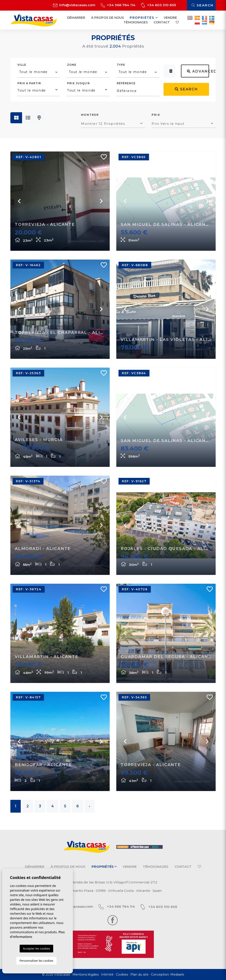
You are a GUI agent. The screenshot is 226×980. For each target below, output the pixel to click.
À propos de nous (107, 18)
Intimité (107, 974)
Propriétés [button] (144, 18)
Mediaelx (177, 974)
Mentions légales (86, 974)
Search (202, 5)
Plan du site (139, 974)
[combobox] (39, 73)
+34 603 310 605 (158, 5)
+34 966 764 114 (118, 5)
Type (121, 65)
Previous (19, 201)
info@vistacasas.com (74, 5)
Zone (72, 65)
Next (101, 201)
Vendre (170, 18)
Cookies (122, 974)
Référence (126, 83)
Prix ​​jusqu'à (78, 83)
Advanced (198, 71)
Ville (22, 65)
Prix (156, 115)
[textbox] (39, 72)
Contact (162, 22)
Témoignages (136, 22)
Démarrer (76, 18)
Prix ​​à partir (29, 83)
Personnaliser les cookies (36, 961)
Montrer (90, 115)
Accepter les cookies (36, 948)
